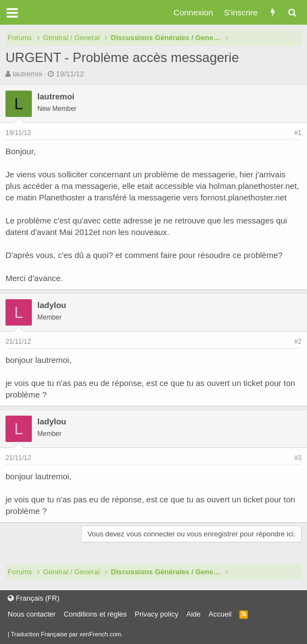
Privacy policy (156, 614)
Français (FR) (34, 598)
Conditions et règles (95, 614)
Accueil (220, 614)
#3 (298, 458)
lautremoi (27, 74)
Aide (193, 614)
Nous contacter (32, 614)
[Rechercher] (292, 12)
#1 (298, 133)
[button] (12, 13)
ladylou (52, 305)
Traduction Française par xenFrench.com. (67, 634)
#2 (298, 341)
